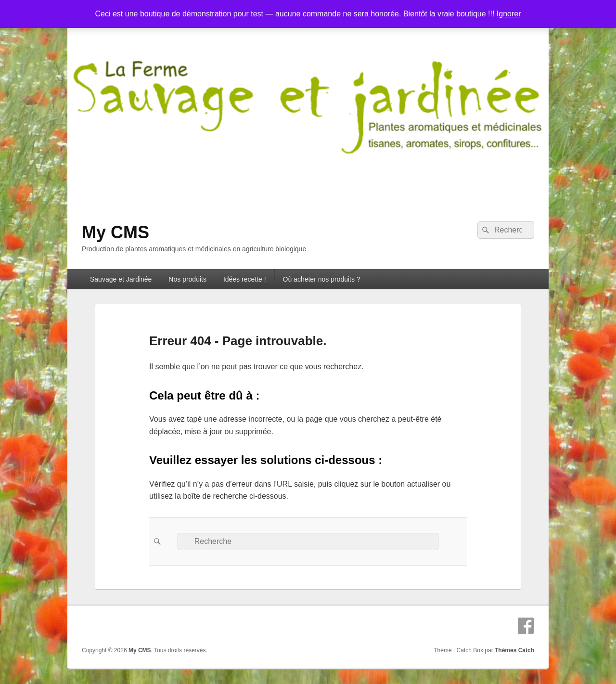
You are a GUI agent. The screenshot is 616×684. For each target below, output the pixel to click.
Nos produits (187, 279)
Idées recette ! (245, 279)
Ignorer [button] (509, 14)
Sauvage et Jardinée (121, 279)
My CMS (115, 232)
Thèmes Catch (514, 650)
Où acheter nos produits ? (322, 279)
